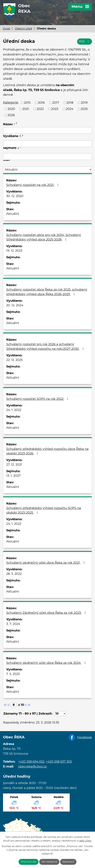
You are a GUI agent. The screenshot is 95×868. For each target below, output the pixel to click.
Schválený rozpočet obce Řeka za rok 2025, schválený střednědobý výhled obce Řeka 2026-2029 (47, 292)
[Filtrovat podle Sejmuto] (47, 157)
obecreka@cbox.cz (32, 767)
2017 (56, 103)
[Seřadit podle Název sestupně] (17, 124)
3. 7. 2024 (13, 624)
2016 (41, 103)
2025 (84, 109)
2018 (70, 103)
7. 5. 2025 (13, 674)
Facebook (85, 737)
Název (9, 124)
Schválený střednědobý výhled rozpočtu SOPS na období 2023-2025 (44, 510)
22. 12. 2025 (14, 360)
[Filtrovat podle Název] (47, 130)
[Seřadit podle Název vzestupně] (17, 123)
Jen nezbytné (49, 862)
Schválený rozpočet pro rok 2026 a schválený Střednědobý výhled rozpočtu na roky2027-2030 (46, 347)
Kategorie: (11, 102)
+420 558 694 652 (31, 762)
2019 (84, 103)
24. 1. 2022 (14, 410)
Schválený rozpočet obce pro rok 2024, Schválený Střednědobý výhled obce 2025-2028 (44, 237)
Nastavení (68, 862)
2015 (27, 103)
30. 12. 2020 (15, 196)
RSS (85, 41)
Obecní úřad (23, 28)
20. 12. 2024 (15, 305)
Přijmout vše (29, 862)
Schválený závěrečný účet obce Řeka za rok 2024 (47, 663)
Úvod (6, 28)
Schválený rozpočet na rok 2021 (33, 185)
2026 (11, 115)
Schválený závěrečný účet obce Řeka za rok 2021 (46, 563)
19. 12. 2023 (14, 251)
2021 (26, 109)
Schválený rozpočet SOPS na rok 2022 (38, 399)
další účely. (86, 841)
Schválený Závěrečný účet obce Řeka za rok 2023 (47, 613)
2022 (40, 109)
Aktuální (13, 214)
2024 (70, 109)
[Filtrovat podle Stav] (47, 170)
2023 (55, 109)
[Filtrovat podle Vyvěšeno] (47, 144)
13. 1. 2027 (13, 476)
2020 (11, 109)
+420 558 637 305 (59, 762)
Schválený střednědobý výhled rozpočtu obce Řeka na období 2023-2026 (47, 451)
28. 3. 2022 (14, 574)
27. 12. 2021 (14, 465)
